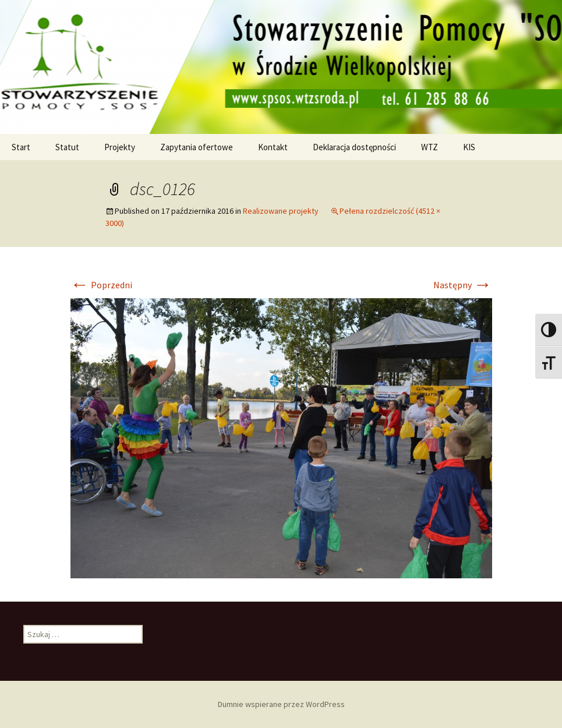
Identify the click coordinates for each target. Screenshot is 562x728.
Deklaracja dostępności (354, 147)
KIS (469, 147)
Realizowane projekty (281, 211)
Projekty (120, 147)
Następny (463, 285)
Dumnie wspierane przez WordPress (281, 704)
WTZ (430, 147)
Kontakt (273, 147)
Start (21, 147)
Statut (67, 147)
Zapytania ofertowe (197, 147)
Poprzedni (101, 285)
